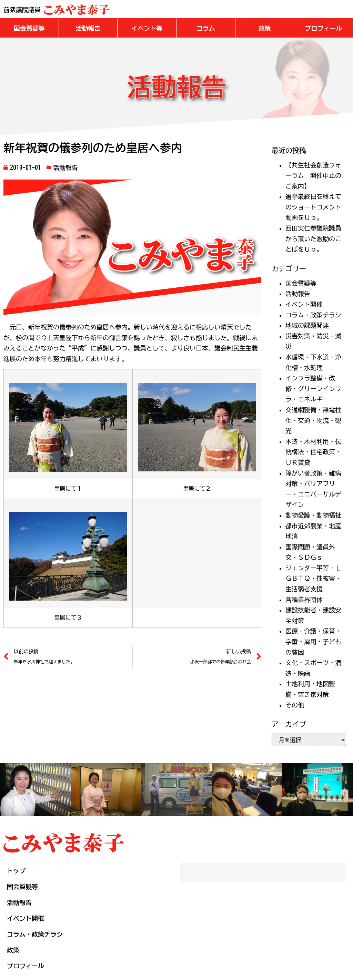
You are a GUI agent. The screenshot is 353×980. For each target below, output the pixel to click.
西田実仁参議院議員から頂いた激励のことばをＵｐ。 (313, 238)
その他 (295, 704)
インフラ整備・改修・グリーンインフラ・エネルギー (313, 388)
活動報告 (65, 167)
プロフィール (26, 965)
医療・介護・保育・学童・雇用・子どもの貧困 (313, 641)
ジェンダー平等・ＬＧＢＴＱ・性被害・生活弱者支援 (313, 578)
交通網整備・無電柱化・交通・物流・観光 (313, 420)
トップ (16, 870)
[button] (29, 28)
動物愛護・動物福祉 (313, 514)
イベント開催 (304, 304)
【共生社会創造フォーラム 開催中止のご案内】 (313, 175)
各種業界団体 (304, 599)
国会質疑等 (301, 283)
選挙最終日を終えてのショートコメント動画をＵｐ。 (313, 206)
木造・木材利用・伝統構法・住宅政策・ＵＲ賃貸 (313, 451)
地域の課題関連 (307, 325)
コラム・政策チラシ (313, 314)
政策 (13, 949)
